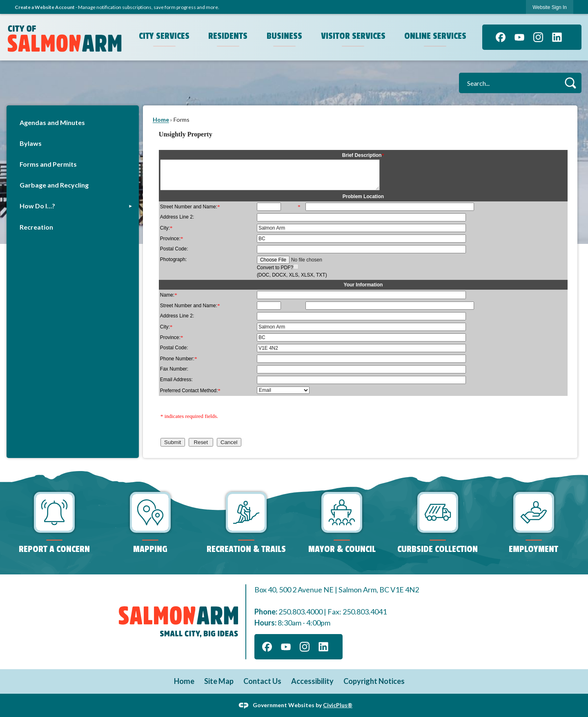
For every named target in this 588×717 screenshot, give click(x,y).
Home (161, 119)
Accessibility (312, 681)
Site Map (219, 681)
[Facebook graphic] (501, 37)
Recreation (36, 227)
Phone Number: (179, 359)
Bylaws (31, 143)
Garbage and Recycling (54, 185)
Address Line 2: (177, 217)
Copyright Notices (374, 681)
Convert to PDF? (275, 268)
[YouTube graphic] (519, 37)
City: (166, 228)
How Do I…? (37, 206)
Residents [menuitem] (228, 36)
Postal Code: (174, 249)
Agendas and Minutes (52, 122)
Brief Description (363, 155)
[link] (550, 7)
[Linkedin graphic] (557, 37)
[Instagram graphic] (538, 37)
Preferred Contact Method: (190, 391)
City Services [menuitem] (164, 36)
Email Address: (176, 380)
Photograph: (173, 259)
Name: (169, 295)
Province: (172, 239)
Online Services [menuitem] (435, 36)
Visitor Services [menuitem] (353, 36)
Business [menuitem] (284, 36)
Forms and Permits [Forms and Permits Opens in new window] (48, 164)
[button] (570, 83)
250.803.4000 (301, 612)
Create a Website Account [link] (45, 7)
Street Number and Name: (190, 207)
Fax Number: (174, 369)
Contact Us (262, 681)
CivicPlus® (338, 705)
